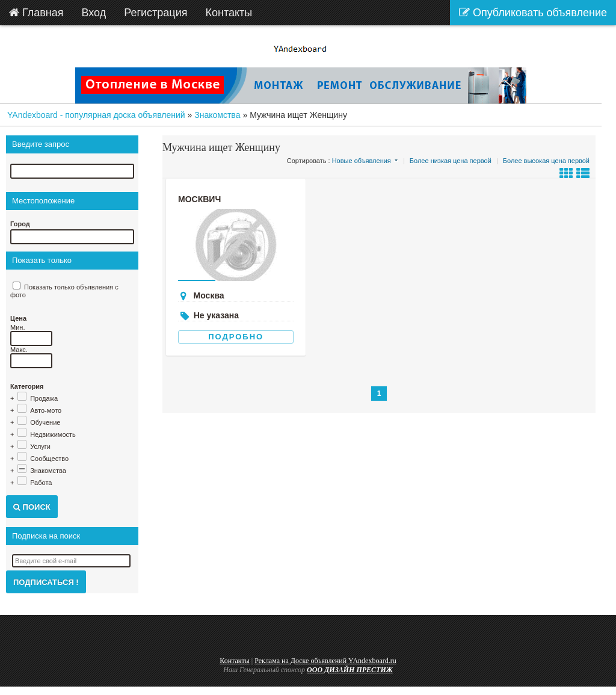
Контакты (235, 661)
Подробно (236, 337)
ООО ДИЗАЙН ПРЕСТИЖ (350, 670)
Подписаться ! (46, 582)
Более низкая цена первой (451, 161)
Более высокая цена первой (546, 161)
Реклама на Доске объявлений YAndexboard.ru (325, 661)
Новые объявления (362, 161)
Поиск (32, 507)
